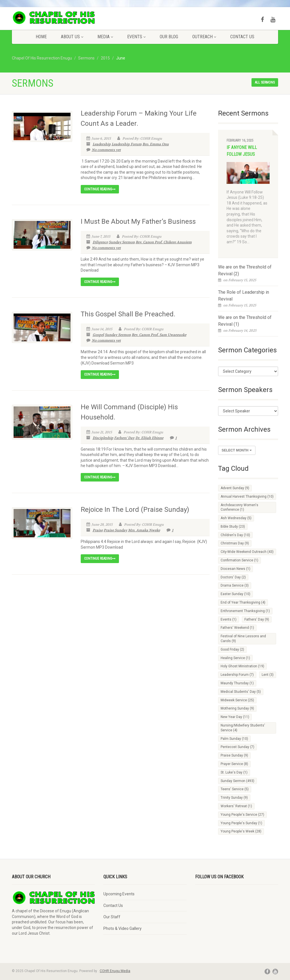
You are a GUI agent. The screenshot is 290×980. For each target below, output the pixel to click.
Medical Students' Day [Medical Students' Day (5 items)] (241, 692)
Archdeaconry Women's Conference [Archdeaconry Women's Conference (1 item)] (239, 507)
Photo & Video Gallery (122, 928)
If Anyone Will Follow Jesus (242, 151)
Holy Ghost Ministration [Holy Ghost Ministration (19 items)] (242, 666)
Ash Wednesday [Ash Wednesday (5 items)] (236, 518)
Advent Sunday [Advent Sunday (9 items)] (235, 488)
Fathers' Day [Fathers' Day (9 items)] (257, 619)
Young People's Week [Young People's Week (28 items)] (241, 831)
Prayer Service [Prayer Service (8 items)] (234, 764)
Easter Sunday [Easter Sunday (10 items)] (235, 594)
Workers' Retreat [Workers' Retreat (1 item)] (236, 806)
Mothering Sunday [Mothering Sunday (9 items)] (237, 708)
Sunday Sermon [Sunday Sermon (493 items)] (237, 781)
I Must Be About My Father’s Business (138, 221)
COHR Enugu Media (115, 971)
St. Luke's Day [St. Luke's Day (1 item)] (234, 772)
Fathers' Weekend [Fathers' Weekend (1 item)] (237, 628)
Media (105, 37)
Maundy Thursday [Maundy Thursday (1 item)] (237, 683)
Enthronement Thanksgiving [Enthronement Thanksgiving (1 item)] (245, 611)
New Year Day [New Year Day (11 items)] (235, 717)
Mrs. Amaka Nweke (144, 530)
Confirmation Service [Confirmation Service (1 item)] (239, 560)
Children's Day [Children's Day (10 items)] (235, 535)
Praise (98, 530)
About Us (72, 37)
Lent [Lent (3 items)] (268, 675)
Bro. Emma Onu (156, 144)
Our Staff (112, 917)
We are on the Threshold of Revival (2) (245, 270)
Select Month (237, 450)
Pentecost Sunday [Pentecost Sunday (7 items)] (237, 747)
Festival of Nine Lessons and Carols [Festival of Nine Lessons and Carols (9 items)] (243, 639)
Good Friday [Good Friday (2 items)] (232, 649)
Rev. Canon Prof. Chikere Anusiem (164, 242)
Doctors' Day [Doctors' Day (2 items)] (233, 577)
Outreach (204, 37)
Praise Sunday (115, 530)
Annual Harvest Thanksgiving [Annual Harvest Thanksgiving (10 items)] (247, 497)
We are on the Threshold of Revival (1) (245, 321)
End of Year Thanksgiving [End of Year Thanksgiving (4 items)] (243, 602)
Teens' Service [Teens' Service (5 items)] (235, 789)
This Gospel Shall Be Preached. (128, 314)
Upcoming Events (119, 894)
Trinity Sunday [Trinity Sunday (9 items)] (234, 798)
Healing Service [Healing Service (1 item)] (235, 658)
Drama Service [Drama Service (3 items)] (235, 585)
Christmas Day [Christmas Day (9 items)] (235, 543)
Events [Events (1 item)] (229, 619)
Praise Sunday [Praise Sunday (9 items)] (234, 755)
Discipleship (103, 438)
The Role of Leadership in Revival (244, 296)
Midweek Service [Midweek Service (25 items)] (237, 700)
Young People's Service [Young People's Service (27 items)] (242, 815)
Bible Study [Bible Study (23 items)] (233, 527)
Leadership (102, 144)
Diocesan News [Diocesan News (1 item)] (235, 569)
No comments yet (104, 150)
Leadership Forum (127, 144)
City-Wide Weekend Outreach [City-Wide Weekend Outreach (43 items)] (247, 552)
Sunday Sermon (122, 242)
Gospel (98, 335)
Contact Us (242, 37)
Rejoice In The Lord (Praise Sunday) (135, 510)
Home (41, 37)
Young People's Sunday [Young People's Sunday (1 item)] (241, 823)
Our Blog (169, 37)
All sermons (265, 82)
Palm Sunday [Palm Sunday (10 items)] (234, 739)
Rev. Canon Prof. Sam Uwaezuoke (159, 335)
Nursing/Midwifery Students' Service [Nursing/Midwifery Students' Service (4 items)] (243, 728)
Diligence (100, 242)
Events (136, 37)
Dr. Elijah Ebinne (149, 438)
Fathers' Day (124, 438)
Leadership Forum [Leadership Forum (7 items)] (237, 675)
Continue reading (100, 189)
